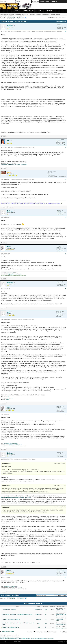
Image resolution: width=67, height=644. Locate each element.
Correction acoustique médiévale (11, 627)
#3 (66, 179)
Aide (40, 11)
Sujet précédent (6, 595)
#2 (66, 147)
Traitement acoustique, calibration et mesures (48, 14)
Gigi (39, 627)
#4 (66, 217)
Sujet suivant (15, 595)
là (12, 398)
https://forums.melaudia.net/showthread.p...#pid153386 (16, 498)
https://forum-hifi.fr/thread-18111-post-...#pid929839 (14, 165)
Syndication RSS (50, 639)
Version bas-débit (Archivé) (40, 639)
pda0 (9, 312)
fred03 (65, 628)
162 (46, 624)
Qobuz (7, 400)
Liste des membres (29, 11)
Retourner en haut (30, 639)
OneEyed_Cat (39, 614)
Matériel (32, 14)
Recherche (49, 11)
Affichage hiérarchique (61, 21)
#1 (66, 31)
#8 (66, 414)
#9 (66, 459)
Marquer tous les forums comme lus (9, 637)
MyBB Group (18, 641)
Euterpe (58, 621)
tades (8, 140)
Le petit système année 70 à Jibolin (15, 274)
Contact (2, 639)
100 (46, 610)
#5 (66, 254)
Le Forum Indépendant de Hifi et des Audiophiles (15, 639)
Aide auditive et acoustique (9, 610)
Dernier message (59, 610)
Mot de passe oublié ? (45, 1)
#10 (65, 578)
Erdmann (10, 25)
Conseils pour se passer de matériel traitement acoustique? (17, 614)
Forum (16, 11)
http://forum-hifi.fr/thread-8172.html (10, 273)
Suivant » (21, 18)
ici (8, 396)
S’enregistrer (54, 1)
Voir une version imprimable (8, 631)
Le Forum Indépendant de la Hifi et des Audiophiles (14, 14)
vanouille (58, 611)
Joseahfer (65, 641)
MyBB (5, 641)
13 (46, 619)
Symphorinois (39, 610)
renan (8, 247)
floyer (33, 179)
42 (46, 614)
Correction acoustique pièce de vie (11, 619)
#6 (66, 289)
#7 (66, 319)
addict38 (39, 619)
